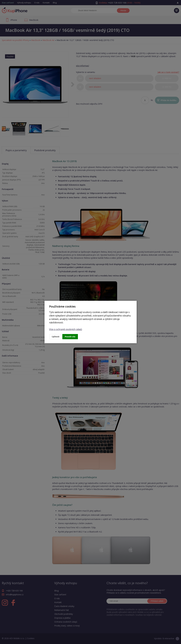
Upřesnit (56, 337)
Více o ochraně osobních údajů (66, 329)
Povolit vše (70, 337)
